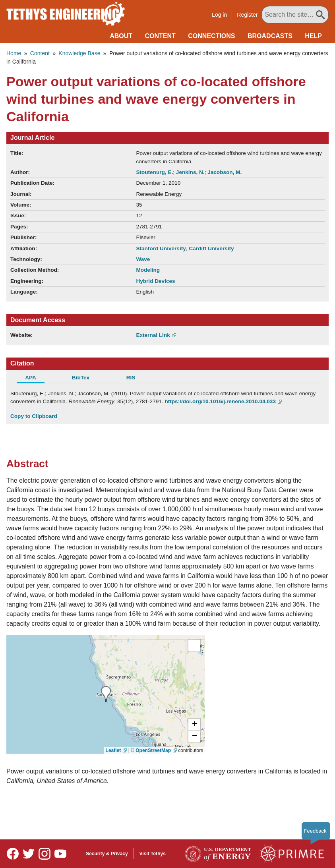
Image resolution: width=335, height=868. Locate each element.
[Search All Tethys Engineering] (295, 15)
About (121, 36)
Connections (211, 36)
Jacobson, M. (225, 172)
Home (14, 53)
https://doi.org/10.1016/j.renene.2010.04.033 (220, 401)
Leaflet (113, 750)
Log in (219, 15)
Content (160, 36)
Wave (143, 259)
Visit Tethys (153, 854)
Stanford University (161, 248)
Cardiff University (211, 248)
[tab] (35, 379)
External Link (153, 335)
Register (247, 15)
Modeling (148, 270)
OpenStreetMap (153, 750)
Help (313, 36)
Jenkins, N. (190, 172)
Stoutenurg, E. (154, 172)
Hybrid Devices (155, 281)
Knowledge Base (79, 53)
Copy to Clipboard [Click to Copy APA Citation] (34, 416)
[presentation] (106, 694)
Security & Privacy (107, 854)
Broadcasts (270, 36)
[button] (194, 725)
